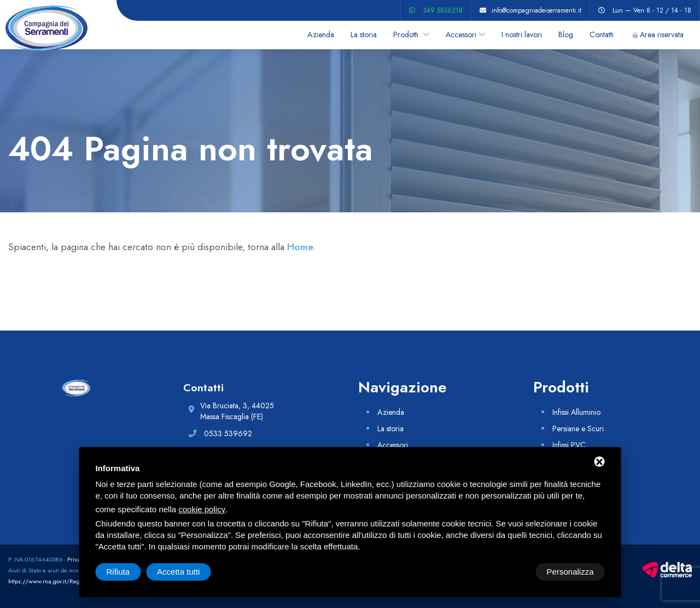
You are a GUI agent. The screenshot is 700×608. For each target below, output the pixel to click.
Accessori (461, 34)
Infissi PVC (569, 445)
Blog (566, 34)
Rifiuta (512, 572)
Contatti (602, 34)
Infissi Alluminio (576, 412)
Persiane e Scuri (578, 429)
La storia (364, 34)
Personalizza (130, 572)
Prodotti (407, 34)
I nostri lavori (522, 34)
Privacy (77, 559)
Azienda (321, 34)
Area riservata (662, 34)
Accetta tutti (572, 572)
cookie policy (202, 509)
